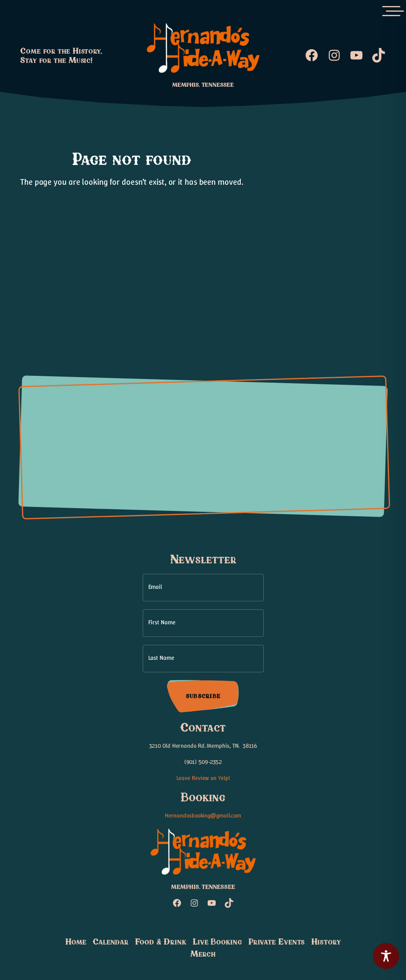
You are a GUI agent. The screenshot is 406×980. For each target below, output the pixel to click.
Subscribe (203, 696)
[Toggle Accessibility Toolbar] (386, 956)
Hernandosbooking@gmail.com (203, 815)
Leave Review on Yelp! (203, 778)
